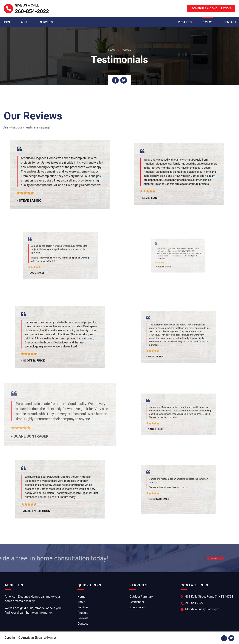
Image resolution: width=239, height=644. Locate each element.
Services (46, 22)
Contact (230, 22)
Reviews (208, 22)
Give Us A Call (27, 5)
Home (7, 22)
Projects (185, 22)
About (25, 22)
